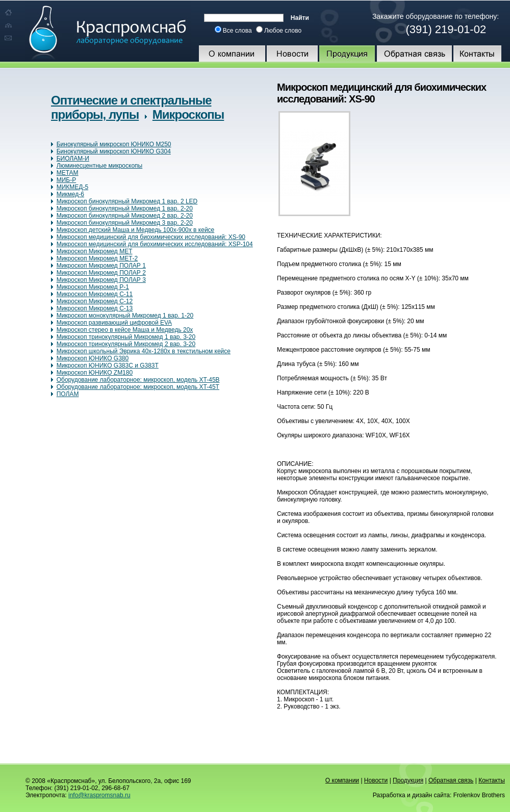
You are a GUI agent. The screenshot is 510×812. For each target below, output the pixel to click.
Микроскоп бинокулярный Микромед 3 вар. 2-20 (125, 223)
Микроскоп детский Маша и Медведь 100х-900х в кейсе (136, 230)
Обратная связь (451, 780)
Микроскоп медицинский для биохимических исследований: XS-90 (151, 237)
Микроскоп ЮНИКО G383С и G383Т (108, 365)
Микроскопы (188, 114)
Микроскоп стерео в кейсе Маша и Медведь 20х (125, 330)
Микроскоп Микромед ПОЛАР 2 (101, 273)
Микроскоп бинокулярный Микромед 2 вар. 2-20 (125, 216)
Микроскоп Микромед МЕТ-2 (97, 258)
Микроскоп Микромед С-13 (95, 308)
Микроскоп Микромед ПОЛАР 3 (101, 280)
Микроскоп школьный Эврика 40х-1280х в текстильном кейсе (144, 351)
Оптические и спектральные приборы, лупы (131, 107)
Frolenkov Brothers (479, 795)
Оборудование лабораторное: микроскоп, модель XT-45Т (138, 387)
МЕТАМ (68, 173)
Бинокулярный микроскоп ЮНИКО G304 (114, 151)
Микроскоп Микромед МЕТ (95, 251)
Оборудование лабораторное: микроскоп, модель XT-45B (138, 380)
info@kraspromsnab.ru (99, 795)
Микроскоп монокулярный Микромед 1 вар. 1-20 (125, 316)
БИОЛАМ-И (73, 159)
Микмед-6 (70, 194)
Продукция (408, 780)
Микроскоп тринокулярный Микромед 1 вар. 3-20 (126, 337)
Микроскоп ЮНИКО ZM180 (95, 373)
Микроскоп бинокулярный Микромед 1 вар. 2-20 (125, 208)
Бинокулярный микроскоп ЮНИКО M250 (114, 144)
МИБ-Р (67, 180)
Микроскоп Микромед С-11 (95, 294)
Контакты (492, 780)
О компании (342, 780)
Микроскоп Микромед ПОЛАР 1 (101, 266)
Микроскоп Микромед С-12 (95, 301)
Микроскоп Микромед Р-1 (93, 287)
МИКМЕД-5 (72, 187)
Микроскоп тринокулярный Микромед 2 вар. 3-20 (126, 344)
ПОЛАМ (68, 394)
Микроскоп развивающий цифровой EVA (114, 323)
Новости (376, 780)
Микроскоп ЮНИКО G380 (93, 358)
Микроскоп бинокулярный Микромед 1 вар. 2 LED (127, 201)
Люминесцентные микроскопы (100, 166)
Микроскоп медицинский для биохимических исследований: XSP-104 (155, 244)
